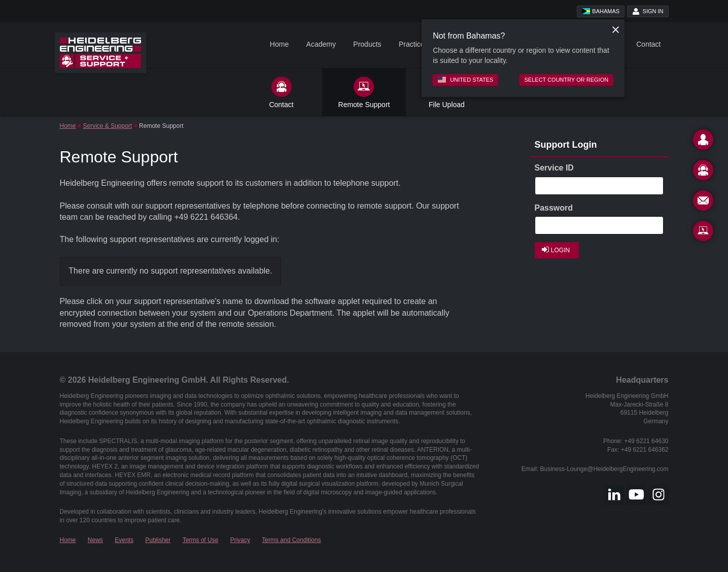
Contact (648, 44)
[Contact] (703, 142)
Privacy (240, 540)
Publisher (158, 540)
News (95, 540)
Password (554, 208)
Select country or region (567, 80)
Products (367, 44)
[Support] (703, 172)
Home (279, 44)
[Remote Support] (703, 233)
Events (124, 540)
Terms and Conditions (291, 540)
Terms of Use (201, 540)
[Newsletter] (703, 203)
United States (465, 80)
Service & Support (107, 126)
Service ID (554, 168)
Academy (321, 44)
